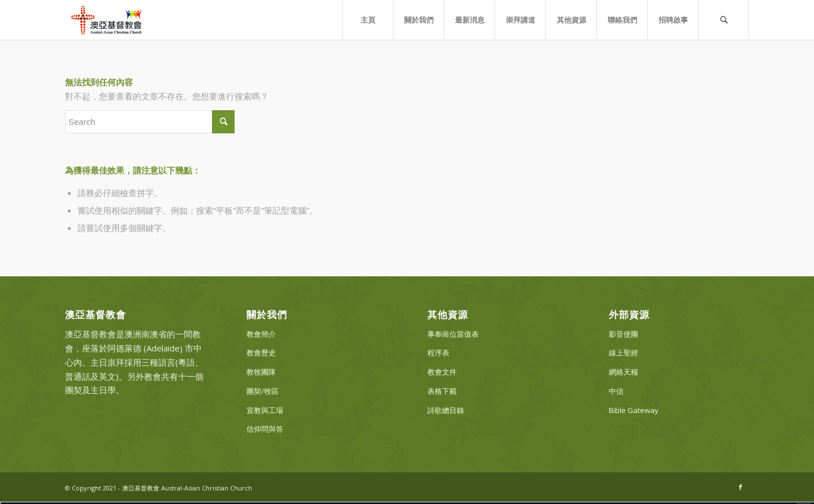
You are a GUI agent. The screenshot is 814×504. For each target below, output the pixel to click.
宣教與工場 (265, 410)
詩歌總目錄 (446, 410)
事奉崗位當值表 (453, 334)
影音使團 (624, 334)
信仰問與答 (265, 429)
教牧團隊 (261, 372)
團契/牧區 (263, 391)
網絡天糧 (624, 372)
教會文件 (442, 372)
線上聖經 (624, 353)
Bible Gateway (634, 410)
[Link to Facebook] (741, 487)
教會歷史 (261, 353)
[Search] (724, 20)
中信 (616, 391)
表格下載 (442, 391)
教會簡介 (261, 334)
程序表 (438, 353)
